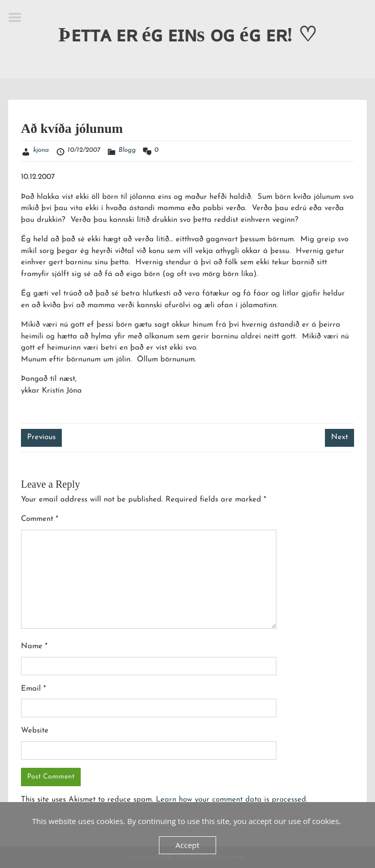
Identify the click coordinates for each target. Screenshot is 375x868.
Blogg (127, 150)
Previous (41, 437)
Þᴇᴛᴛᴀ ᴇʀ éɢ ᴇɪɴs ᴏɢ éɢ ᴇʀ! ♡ (188, 35)
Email (33, 689)
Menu (18, 17)
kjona (41, 150)
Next (339, 437)
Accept (188, 845)
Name (34, 646)
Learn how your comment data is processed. (232, 800)
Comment (40, 519)
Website (35, 731)
